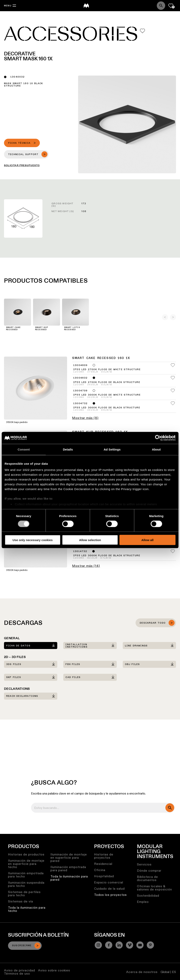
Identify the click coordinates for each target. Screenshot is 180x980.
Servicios (144, 864)
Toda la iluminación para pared (69, 878)
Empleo (143, 902)
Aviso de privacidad (20, 970)
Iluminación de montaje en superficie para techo (26, 864)
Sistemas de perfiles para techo (24, 894)
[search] (170, 808)
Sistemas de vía (21, 901)
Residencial (103, 864)
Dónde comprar (149, 871)
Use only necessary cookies (33, 540)
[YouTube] (140, 945)
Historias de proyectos (104, 856)
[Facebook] (109, 945)
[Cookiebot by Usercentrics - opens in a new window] (158, 438)
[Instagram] (98, 945)
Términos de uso (17, 974)
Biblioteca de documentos (147, 878)
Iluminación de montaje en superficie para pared (69, 858)
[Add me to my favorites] (142, 31)
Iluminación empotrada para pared (68, 869)
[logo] (86, 6)
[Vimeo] (130, 945)
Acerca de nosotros (142, 972)
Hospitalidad (104, 876)
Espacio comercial (109, 882)
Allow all (147, 540)
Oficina (100, 870)
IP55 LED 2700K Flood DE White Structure (107, 370)
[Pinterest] (150, 945)
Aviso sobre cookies (54, 970)
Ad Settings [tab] (112, 449)
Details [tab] (68, 449)
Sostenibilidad (148, 896)
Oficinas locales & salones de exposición (154, 888)
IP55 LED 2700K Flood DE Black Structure (107, 382)
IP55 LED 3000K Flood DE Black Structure (107, 408)
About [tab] (156, 449)
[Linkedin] (119, 945)
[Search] (161, 6)
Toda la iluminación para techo (27, 909)
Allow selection (90, 540)
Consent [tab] (24, 449)
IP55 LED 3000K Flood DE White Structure (107, 395)
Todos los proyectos (110, 895)
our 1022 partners (30, 470)
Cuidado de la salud (109, 889)
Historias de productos (26, 854)
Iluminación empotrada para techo (26, 875)
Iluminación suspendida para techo (26, 884)
